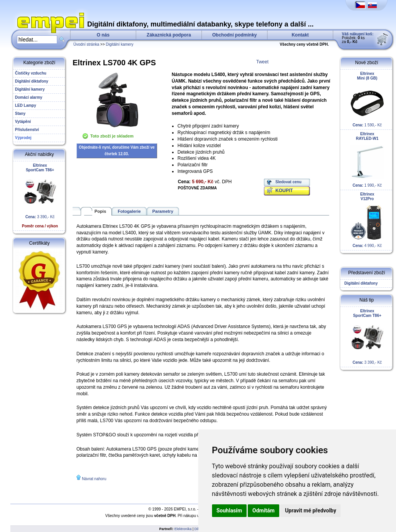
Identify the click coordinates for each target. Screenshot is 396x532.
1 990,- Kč (367, 160)
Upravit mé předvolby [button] (311, 510)
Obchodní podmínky (235, 35)
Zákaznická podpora (169, 35)
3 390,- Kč (40, 196)
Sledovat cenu (288, 182)
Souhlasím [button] (229, 510)
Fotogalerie (129, 211)
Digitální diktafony (360, 283)
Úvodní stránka (86, 44)
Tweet (262, 62)
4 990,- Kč (367, 220)
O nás (103, 35)
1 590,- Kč (367, 99)
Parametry (163, 211)
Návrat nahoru (94, 479)
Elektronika (183, 529)
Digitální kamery (120, 44)
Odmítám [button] (263, 510)
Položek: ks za (358, 38)
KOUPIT (284, 191)
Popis (100, 211)
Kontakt (300, 35)
